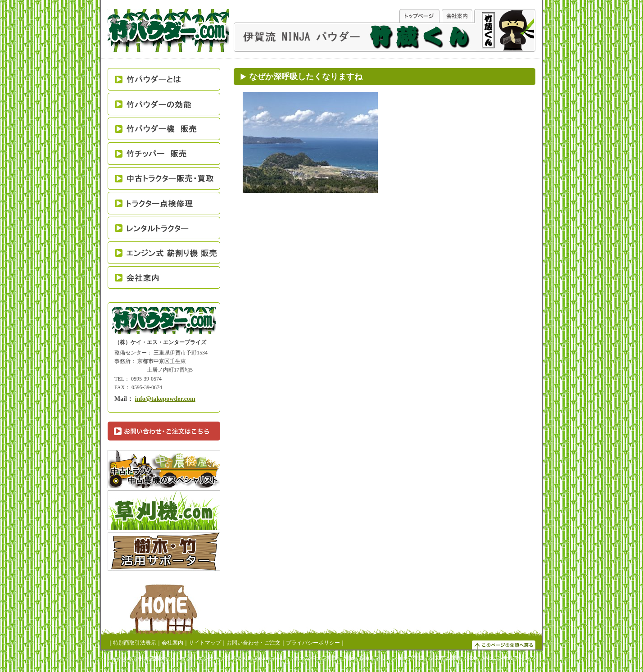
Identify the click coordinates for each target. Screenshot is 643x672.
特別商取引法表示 (135, 643)
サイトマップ (205, 643)
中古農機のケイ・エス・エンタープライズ (190, 658)
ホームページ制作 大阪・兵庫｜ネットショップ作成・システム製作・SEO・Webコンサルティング (415, 658)
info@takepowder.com (165, 399)
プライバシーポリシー (313, 643)
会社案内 (172, 643)
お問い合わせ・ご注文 (254, 643)
